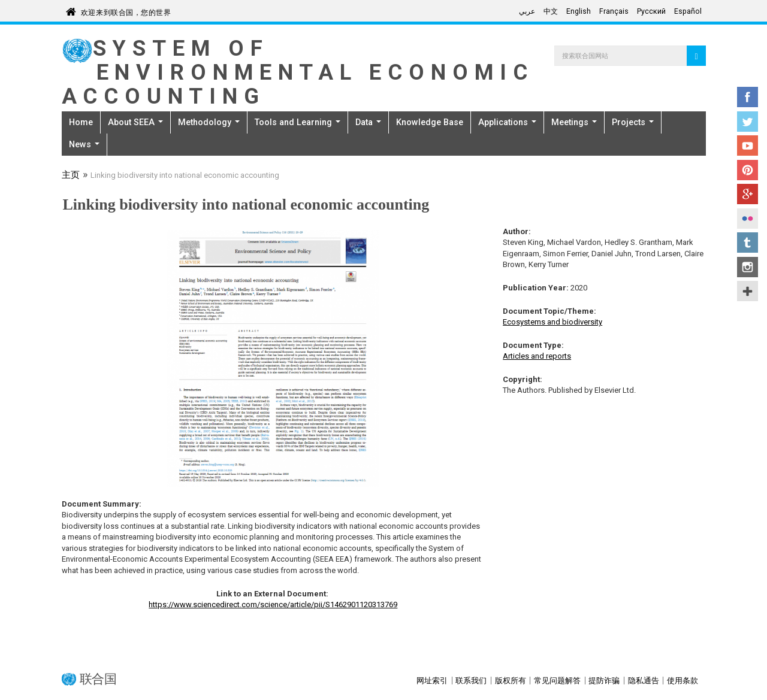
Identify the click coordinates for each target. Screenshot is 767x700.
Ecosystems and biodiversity (552, 322)
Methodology (209, 122)
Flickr (748, 219)
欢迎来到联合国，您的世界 (126, 10)
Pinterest (748, 170)
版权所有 (511, 681)
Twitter (748, 122)
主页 (71, 176)
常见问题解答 (557, 681)
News (84, 144)
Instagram (748, 267)
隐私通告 (644, 681)
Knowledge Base (430, 122)
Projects (633, 122)
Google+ (748, 194)
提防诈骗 (604, 681)
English (579, 11)
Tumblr (748, 243)
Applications (507, 122)
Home (81, 122)
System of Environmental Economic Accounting (298, 72)
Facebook (748, 97)
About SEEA (135, 122)
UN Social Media (748, 291)
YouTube (748, 146)
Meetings (574, 122)
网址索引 (432, 681)
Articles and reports (537, 356)
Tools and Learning (298, 122)
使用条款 (683, 681)
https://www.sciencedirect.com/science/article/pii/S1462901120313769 (273, 604)
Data (368, 122)
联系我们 (471, 681)
